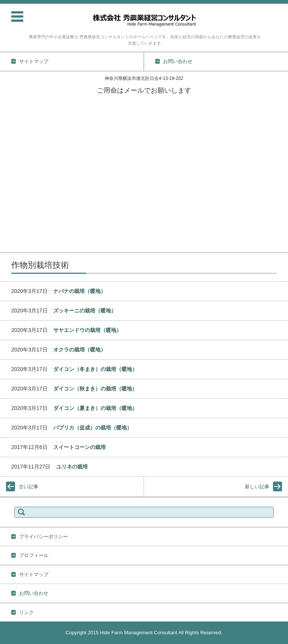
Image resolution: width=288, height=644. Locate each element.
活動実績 (10, 121)
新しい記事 (257, 487)
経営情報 (10, 228)
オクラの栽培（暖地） (79, 350)
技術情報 (10, 140)
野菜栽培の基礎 (17, 160)
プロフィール (15, 238)
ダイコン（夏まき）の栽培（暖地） (95, 408)
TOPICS (9, 111)
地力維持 (10, 218)
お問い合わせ (15, 247)
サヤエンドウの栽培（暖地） (87, 330)
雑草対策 (10, 208)
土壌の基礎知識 (17, 169)
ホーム (7, 101)
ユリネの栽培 (72, 467)
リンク (26, 612)
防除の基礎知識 (17, 199)
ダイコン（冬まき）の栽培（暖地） (95, 369)
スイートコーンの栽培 (79, 447)
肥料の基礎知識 (17, 189)
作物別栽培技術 (17, 150)
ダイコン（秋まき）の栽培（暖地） (95, 389)
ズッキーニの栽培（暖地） (85, 311)
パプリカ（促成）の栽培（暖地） (93, 428)
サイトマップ (34, 574)
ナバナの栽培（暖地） (79, 291)
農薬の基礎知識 (17, 179)
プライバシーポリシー (43, 537)
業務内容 (10, 130)
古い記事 (28, 487)
